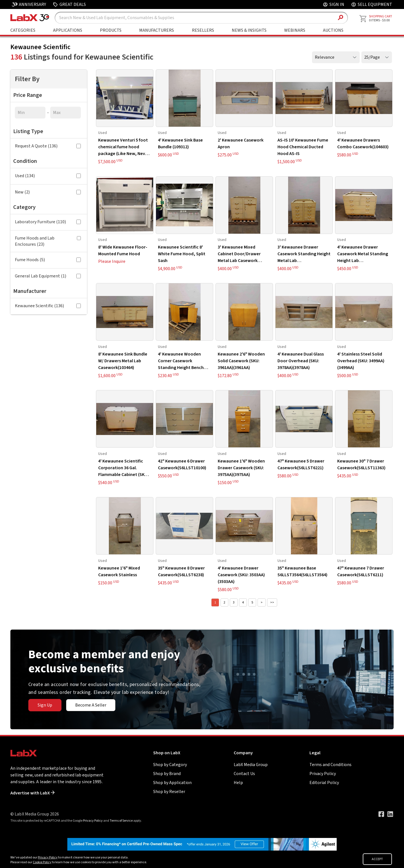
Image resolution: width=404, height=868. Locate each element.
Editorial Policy (324, 783)
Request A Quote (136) (48, 146)
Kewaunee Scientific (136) (48, 306)
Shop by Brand (167, 774)
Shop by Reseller (169, 792)
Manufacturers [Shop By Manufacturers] (157, 30)
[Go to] (202, 844)
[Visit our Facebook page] (381, 814)
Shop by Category (170, 765)
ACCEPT (377, 859)
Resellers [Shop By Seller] (203, 30)
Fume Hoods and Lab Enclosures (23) (48, 241)
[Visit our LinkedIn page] (390, 814)
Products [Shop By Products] (111, 30)
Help (238, 783)
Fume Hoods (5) (48, 260)
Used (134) (48, 176)
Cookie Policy (42, 862)
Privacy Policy (323, 774)
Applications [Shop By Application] (68, 30)
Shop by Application (172, 783)
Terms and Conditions (330, 765)
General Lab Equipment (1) (48, 276)
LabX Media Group (251, 765)
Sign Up (45, 705)
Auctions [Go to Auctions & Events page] (333, 30)
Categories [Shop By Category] (23, 30)
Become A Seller (91, 705)
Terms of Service (121, 821)
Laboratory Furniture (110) (48, 222)
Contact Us (244, 774)
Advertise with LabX (33, 793)
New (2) (48, 192)
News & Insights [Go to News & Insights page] (249, 30)
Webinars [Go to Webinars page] (295, 30)
